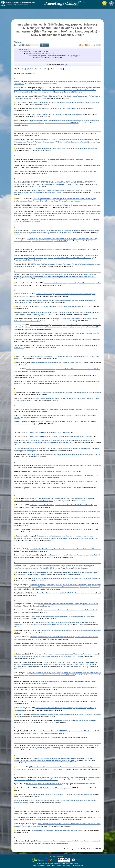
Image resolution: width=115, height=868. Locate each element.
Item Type (64, 65)
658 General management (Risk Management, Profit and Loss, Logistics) (53, 56)
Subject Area (23, 49)
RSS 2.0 (98, 45)
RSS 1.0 (90, 45)
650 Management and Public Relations (38, 54)
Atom (83, 45)
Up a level (19, 42)
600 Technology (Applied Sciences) (33, 51)
